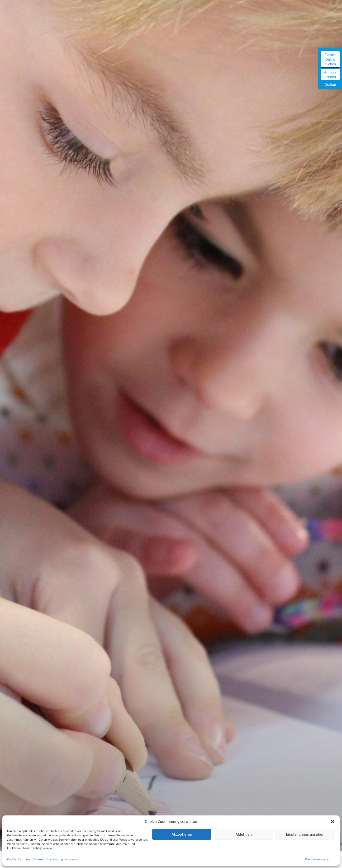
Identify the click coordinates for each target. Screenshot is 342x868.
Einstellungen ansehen (305, 834)
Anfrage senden (330, 75)
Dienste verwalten (318, 859)
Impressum (73, 859)
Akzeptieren (182, 834)
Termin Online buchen (330, 59)
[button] (332, 822)
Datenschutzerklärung (48, 859)
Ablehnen (244, 834)
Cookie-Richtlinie (19, 859)
